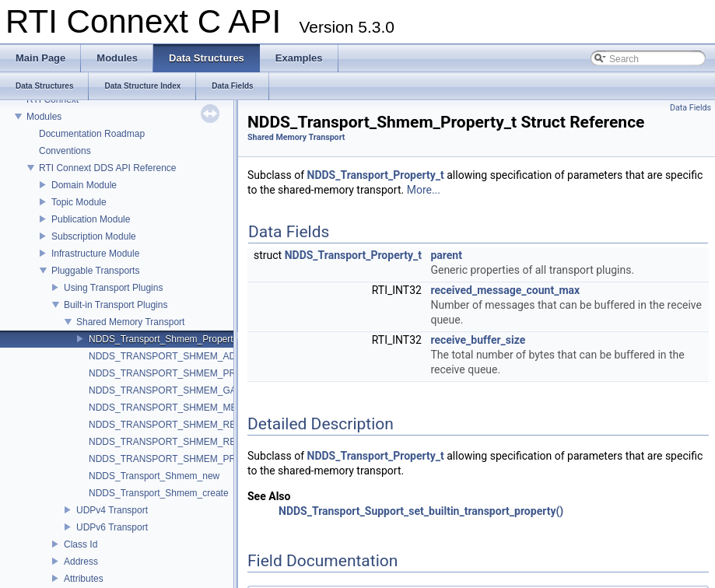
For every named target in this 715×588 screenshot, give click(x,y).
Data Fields (690, 108)
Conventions (65, 151)
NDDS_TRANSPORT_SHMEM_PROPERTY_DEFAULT (205, 459)
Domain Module (84, 185)
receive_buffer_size (478, 340)
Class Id (81, 544)
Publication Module (91, 219)
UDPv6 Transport (112, 527)
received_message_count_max (505, 290)
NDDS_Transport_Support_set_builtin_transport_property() (421, 511)
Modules (44, 117)
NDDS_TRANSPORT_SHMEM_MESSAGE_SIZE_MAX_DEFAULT (228, 408)
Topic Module (79, 202)
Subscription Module (94, 236)
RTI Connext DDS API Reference (108, 168)
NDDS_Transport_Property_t (376, 175)
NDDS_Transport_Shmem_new (154, 476)
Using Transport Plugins (113, 288)
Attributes (84, 579)
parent (446, 255)
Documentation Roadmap (92, 134)
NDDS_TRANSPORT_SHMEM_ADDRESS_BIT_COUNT (207, 356)
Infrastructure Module (95, 254)
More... (424, 190)
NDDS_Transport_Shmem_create (159, 493)
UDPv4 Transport (112, 510)
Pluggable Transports (95, 271)
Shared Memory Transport (130, 322)
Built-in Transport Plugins (116, 305)
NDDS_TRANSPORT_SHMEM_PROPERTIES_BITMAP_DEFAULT (229, 373)
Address (81, 562)
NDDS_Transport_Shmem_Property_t (167, 339)
